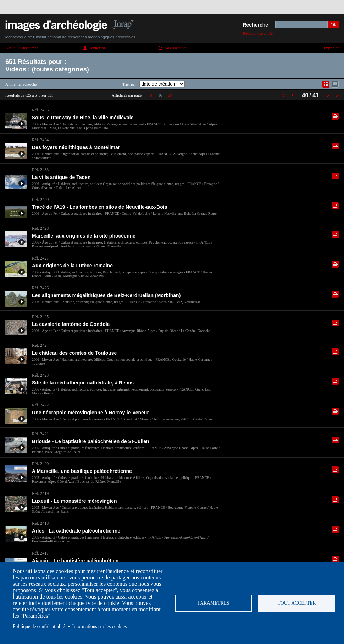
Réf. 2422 (40, 405)
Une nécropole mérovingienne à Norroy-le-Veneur (90, 413)
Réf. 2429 (40, 200)
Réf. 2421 (40, 434)
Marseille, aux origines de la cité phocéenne (84, 236)
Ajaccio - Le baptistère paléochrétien (75, 561)
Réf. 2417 (40, 553)
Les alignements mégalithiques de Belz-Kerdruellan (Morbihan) (106, 295)
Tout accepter (297, 603)
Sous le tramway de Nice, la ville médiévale (83, 118)
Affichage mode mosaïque (326, 84)
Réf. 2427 (40, 258)
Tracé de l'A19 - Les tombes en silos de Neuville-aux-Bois (99, 207)
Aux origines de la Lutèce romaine (72, 266)
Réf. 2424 (40, 345)
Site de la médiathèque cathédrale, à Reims (83, 383)
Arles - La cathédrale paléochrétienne (76, 531)
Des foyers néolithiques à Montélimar (76, 147)
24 (170, 95)
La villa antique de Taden (61, 177)
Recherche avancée (258, 33)
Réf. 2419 (40, 493)
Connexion (97, 48)
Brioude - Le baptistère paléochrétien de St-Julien (91, 441)
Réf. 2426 (40, 288)
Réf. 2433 (40, 170)
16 (160, 95)
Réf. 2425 (40, 317)
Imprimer (331, 48)
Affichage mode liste (335, 84)
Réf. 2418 (40, 523)
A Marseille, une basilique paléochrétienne (82, 471)
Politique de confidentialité (39, 626)
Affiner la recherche (21, 84)
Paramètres (214, 603)
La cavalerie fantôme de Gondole (71, 324)
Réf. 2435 (40, 110)
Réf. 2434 (40, 140)
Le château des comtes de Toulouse (74, 353)
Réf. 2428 (40, 228)
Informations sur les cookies (100, 626)
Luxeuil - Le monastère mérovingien (74, 501)
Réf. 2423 (40, 375)
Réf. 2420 (40, 464)
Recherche (255, 25)
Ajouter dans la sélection (335, 116)
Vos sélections (176, 48)
